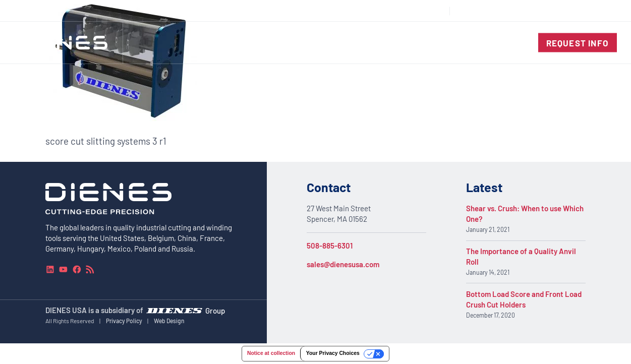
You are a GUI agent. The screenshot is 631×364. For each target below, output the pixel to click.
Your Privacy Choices (333, 353)
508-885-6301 (330, 246)
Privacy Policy (124, 321)
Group (215, 311)
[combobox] (594, 11)
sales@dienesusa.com (343, 264)
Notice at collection (271, 353)
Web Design (169, 321)
